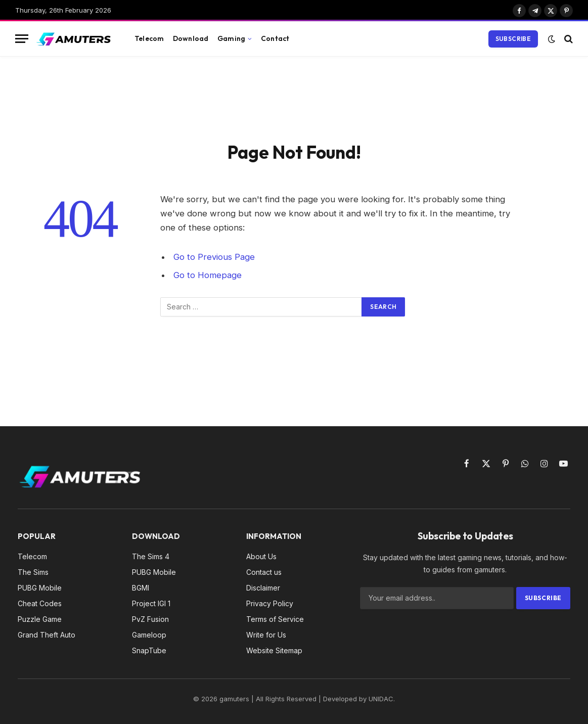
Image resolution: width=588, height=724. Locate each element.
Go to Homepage (208, 275)
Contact (275, 38)
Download (191, 38)
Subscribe (513, 39)
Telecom (149, 38)
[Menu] (22, 39)
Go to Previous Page (214, 257)
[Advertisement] (294, 97)
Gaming (231, 38)
